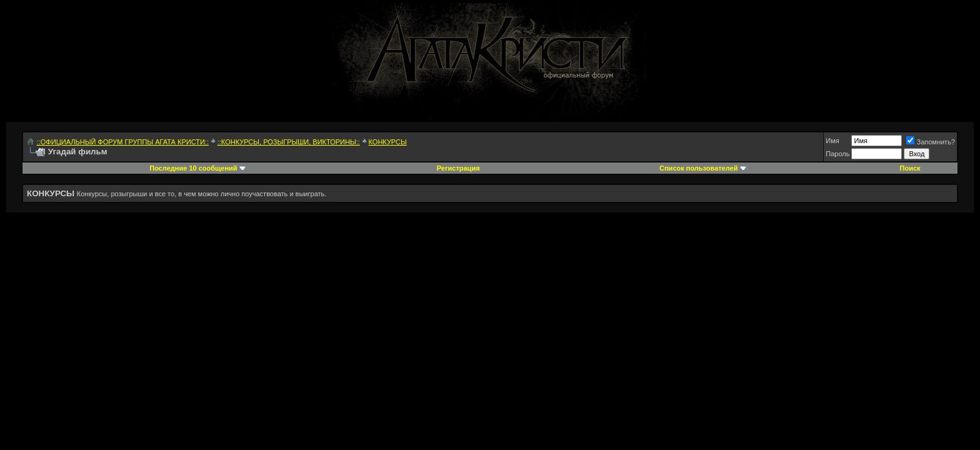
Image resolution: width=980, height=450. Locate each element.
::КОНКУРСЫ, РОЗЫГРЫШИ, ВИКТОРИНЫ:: (289, 142)
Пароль (837, 154)
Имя (832, 141)
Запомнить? (931, 142)
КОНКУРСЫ (388, 142)
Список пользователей (698, 168)
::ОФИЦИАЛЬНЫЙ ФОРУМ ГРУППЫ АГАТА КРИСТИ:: (123, 142)
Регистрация (458, 168)
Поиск (910, 168)
